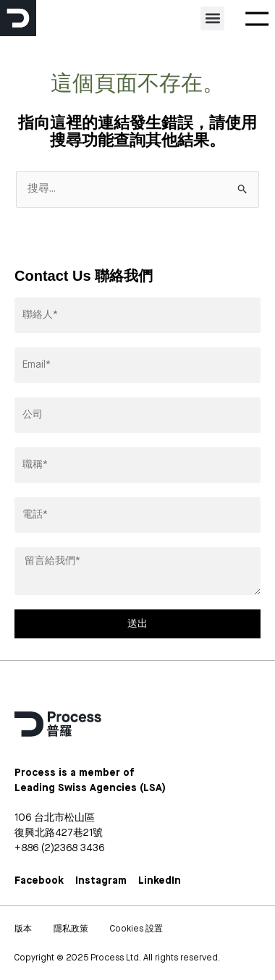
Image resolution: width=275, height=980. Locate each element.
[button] (212, 18)
